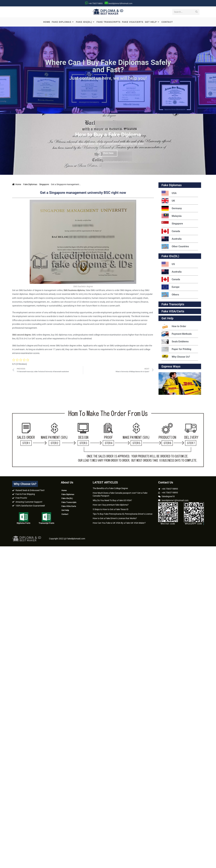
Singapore (44, 185)
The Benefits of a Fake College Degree (110, 489)
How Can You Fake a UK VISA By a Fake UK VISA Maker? (119, 524)
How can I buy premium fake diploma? (111, 506)
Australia (172, 240)
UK (168, 202)
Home (17, 185)
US (168, 265)
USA (169, 194)
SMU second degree (21, 336)
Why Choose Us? (176, 358)
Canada (171, 232)
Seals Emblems (175, 342)
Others (170, 296)
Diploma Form (24, 524)
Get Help (65, 511)
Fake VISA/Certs (173, 312)
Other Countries (175, 247)
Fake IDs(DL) (170, 257)
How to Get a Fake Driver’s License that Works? (115, 519)
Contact (65, 515)
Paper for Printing (176, 350)
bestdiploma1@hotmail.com (120, 3)
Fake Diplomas (30, 185)
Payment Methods (177, 335)
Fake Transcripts (173, 305)
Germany (172, 209)
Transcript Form (46, 524)
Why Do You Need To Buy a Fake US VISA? (112, 501)
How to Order (174, 327)
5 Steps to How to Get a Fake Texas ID (111, 510)
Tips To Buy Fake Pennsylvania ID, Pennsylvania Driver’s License (123, 515)
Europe (170, 288)
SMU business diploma (74, 291)
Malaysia (172, 217)
